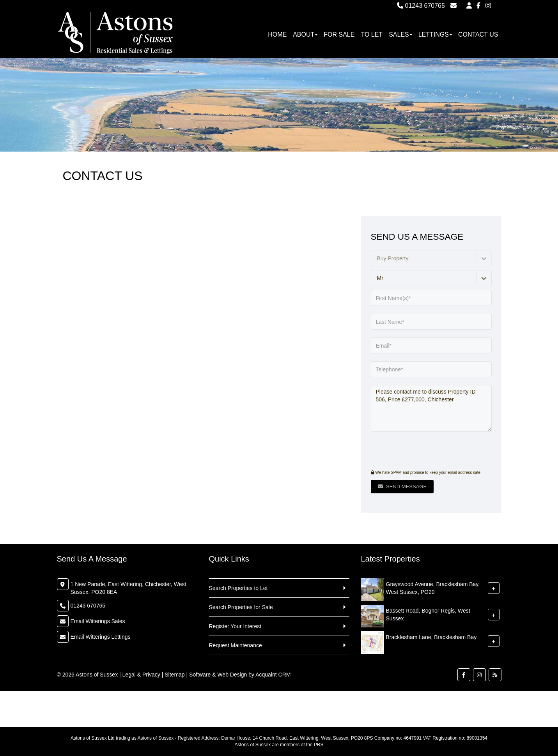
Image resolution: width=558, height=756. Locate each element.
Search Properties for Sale (241, 607)
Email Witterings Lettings (101, 637)
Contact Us (478, 34)
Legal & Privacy (141, 675)
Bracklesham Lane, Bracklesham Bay (431, 637)
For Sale (339, 34)
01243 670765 (421, 6)
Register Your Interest (235, 626)
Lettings (435, 34)
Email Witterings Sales (98, 621)
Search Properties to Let (238, 588)
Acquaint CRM (273, 675)
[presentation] (418, 452)
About (305, 34)
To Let (372, 34)
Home (277, 34)
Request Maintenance (236, 645)
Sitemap (174, 675)
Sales (400, 34)
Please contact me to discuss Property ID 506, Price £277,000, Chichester (431, 408)
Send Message (402, 487)
